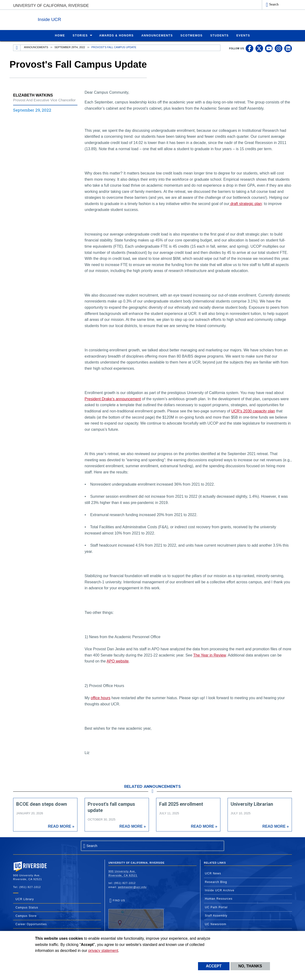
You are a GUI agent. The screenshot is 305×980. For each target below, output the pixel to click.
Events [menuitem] (243, 35)
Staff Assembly (216, 915)
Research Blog (216, 882)
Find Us (136, 913)
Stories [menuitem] (80, 35)
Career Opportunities (31, 924)
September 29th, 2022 (70, 47)
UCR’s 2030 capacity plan (253, 411)
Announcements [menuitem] (157, 35)
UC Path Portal (216, 907)
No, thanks (250, 966)
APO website (118, 661)
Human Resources (219, 898)
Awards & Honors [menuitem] (117, 35)
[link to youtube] (269, 48)
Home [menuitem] (60, 35)
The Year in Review (210, 655)
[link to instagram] (279, 48)
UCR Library (25, 899)
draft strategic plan (245, 203)
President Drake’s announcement (113, 399)
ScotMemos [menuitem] (191, 35)
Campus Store (26, 916)
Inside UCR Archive (220, 890)
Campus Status (27, 907)
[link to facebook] (249, 48)
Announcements (36, 47)
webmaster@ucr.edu (132, 887)
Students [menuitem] (219, 35)
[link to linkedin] (288, 48)
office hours (101, 698)
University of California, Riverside (51, 6)
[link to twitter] (259, 48)
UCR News (213, 873)
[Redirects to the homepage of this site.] (17, 48)
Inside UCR (71, 19)
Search (274, 4)
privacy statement (103, 951)
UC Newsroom (216, 924)
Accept (214, 966)
